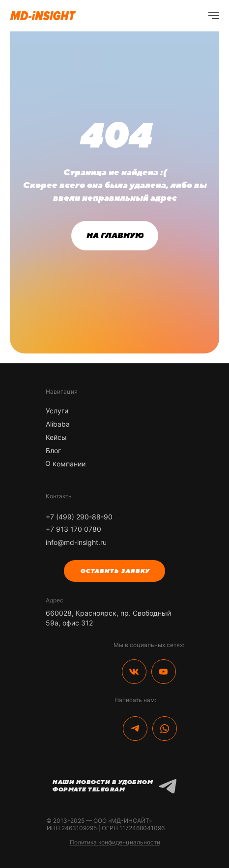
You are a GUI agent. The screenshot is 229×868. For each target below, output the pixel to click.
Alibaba (58, 424)
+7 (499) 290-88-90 (79, 517)
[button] (114, 571)
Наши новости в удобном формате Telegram (102, 786)
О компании (65, 463)
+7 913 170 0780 (73, 529)
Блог (53, 450)
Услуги (57, 411)
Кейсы (56, 437)
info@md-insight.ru (76, 542)
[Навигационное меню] (214, 16)
